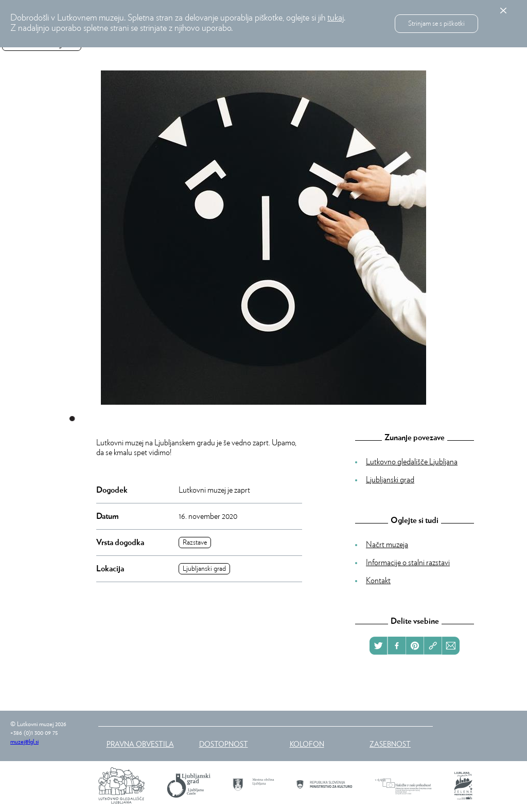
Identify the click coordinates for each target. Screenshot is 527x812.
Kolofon (307, 744)
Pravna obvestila (140, 744)
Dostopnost (224, 744)
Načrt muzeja (387, 545)
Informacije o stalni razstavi (408, 563)
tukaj (336, 18)
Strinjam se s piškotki (436, 24)
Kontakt (378, 581)
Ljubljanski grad (204, 569)
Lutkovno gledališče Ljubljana (412, 462)
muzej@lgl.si (24, 741)
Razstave (195, 543)
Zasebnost (390, 744)
